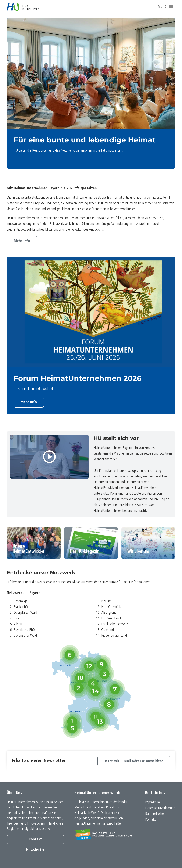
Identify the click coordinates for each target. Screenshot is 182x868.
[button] (171, 7)
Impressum (152, 802)
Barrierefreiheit (155, 814)
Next (171, 172)
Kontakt (35, 839)
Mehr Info (22, 241)
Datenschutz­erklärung (160, 808)
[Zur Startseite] (23, 7)
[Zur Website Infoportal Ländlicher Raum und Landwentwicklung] (103, 835)
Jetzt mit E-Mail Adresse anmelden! (134, 761)
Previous (11, 172)
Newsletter (35, 850)
